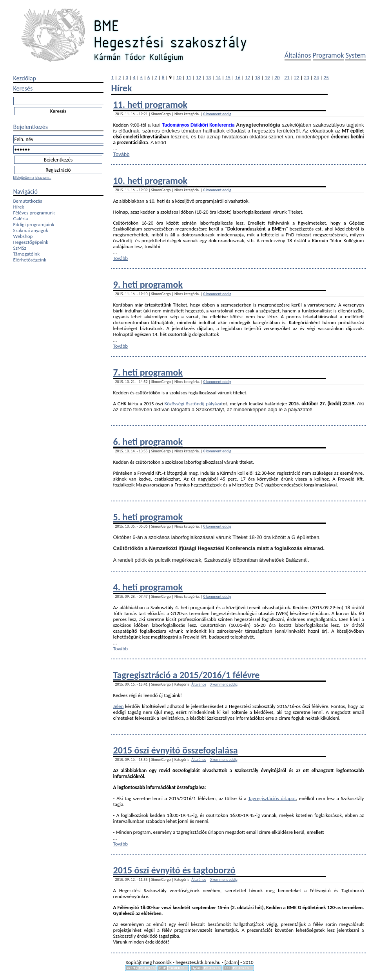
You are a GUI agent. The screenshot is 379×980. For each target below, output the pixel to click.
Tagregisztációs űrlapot (272, 798)
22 (296, 77)
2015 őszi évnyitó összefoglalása (176, 750)
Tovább (121, 154)
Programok (328, 55)
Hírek (19, 207)
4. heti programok (148, 587)
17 (248, 77)
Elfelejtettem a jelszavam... (32, 177)
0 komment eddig (217, 114)
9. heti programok (148, 284)
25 (326, 77)
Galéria (21, 219)
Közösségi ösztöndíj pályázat (194, 404)
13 (208, 77)
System (355, 55)
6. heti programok (148, 442)
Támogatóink (27, 254)
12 (199, 77)
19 (267, 77)
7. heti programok (148, 372)
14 (218, 77)
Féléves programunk (34, 213)
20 (277, 77)
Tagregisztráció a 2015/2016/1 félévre (187, 675)
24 (316, 77)
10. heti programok (151, 181)
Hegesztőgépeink (31, 242)
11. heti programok (151, 104)
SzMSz (20, 248)
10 (179, 77)
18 (257, 77)
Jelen (119, 706)
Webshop (23, 236)
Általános (298, 55)
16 (238, 77)
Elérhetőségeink (30, 260)
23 (307, 77)
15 (228, 77)
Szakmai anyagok (31, 230)
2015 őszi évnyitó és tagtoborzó (174, 870)
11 (189, 77)
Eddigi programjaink (34, 224)
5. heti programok (148, 517)
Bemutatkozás (28, 201)
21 (287, 77)
